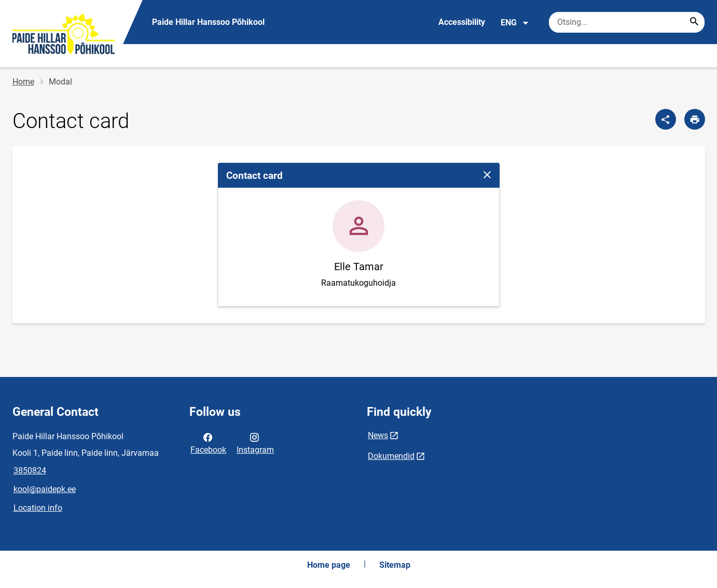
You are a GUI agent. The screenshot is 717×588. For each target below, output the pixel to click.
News (378, 435)
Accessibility (462, 22)
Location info (38, 508)
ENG (515, 23)
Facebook (208, 443)
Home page (329, 565)
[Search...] (694, 22)
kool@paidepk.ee (45, 489)
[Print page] (695, 119)
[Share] (666, 119)
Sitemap (395, 565)
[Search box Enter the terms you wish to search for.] (627, 22)
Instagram (255, 443)
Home (23, 82)
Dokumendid (391, 456)
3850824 (30, 471)
